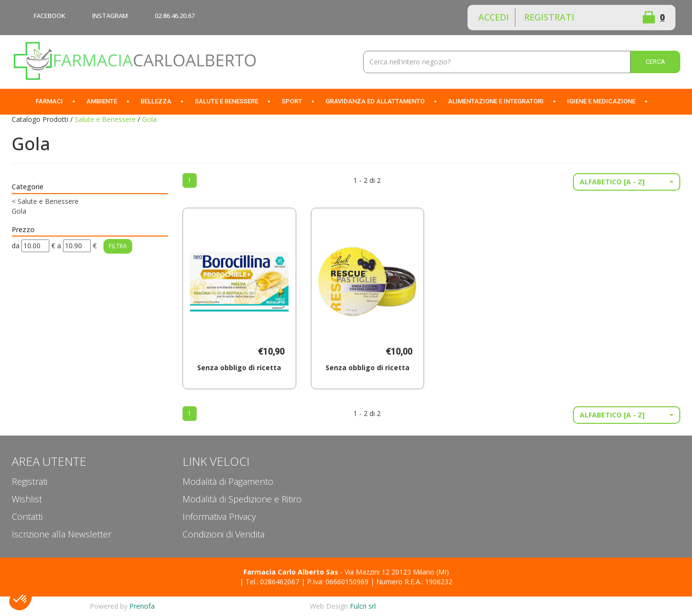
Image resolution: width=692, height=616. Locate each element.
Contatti (27, 517)
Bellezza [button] (156, 101)
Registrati (549, 17)
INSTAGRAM (110, 16)
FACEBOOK (50, 16)
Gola (19, 211)
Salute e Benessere (105, 119)
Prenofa (142, 606)
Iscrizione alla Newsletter (61, 534)
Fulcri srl (363, 606)
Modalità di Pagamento (228, 481)
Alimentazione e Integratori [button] (496, 101)
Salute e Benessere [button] (226, 101)
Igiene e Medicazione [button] (601, 101)
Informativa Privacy (219, 517)
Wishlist (614, 18)
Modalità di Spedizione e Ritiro (242, 499)
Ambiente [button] (102, 101)
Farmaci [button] (49, 101)
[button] (627, 182)
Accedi (494, 17)
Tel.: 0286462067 (272, 582)
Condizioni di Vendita (224, 534)
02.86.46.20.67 (175, 16)
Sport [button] (292, 101)
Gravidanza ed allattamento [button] (375, 101)
